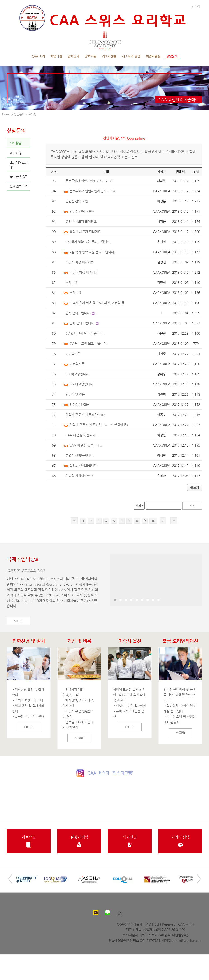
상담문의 (172, 56)
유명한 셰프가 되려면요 (81, 221)
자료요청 (16, 153)
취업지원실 (153, 56)
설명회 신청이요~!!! (79, 476)
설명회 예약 (79, 841)
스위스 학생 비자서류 (80, 262)
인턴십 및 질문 (75, 394)
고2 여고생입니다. (78, 374)
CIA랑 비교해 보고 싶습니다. (84, 333)
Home (6, 114)
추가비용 (71, 282)
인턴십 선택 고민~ (78, 201)
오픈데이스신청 (19, 165)
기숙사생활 (109, 56)
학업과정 (56, 56)
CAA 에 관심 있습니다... (82, 435)
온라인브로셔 (19, 186)
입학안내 (73, 56)
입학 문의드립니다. (78, 313)
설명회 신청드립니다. (80, 455)
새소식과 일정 (131, 56)
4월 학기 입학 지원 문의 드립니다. (88, 242)
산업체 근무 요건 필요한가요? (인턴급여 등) (99, 425)
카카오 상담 (180, 841)
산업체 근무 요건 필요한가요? (85, 415)
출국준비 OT (18, 176)
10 (153, 521)
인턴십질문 (73, 354)
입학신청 (130, 841)
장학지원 (91, 56)
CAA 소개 (38, 56)
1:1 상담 (16, 143)
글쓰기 (195, 488)
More (19, 621)
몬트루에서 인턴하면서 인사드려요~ (89, 181)
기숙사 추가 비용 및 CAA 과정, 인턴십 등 (97, 303)
